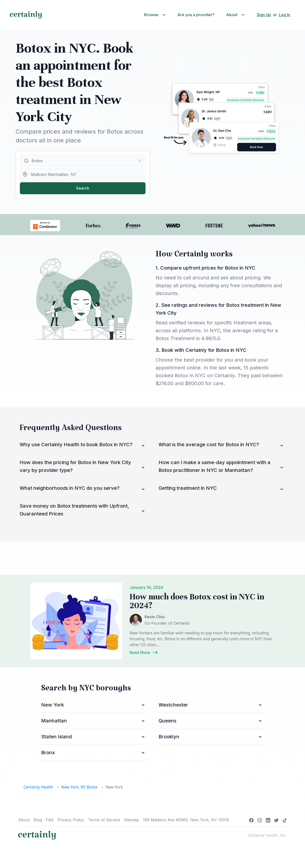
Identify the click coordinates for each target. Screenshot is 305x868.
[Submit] (26, 161)
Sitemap (131, 820)
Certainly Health (38, 787)
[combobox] (83, 161)
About (24, 820)
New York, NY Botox (79, 787)
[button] (156, 15)
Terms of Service (104, 820)
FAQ (50, 820)
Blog (38, 820)
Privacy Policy (71, 820)
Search (83, 188)
